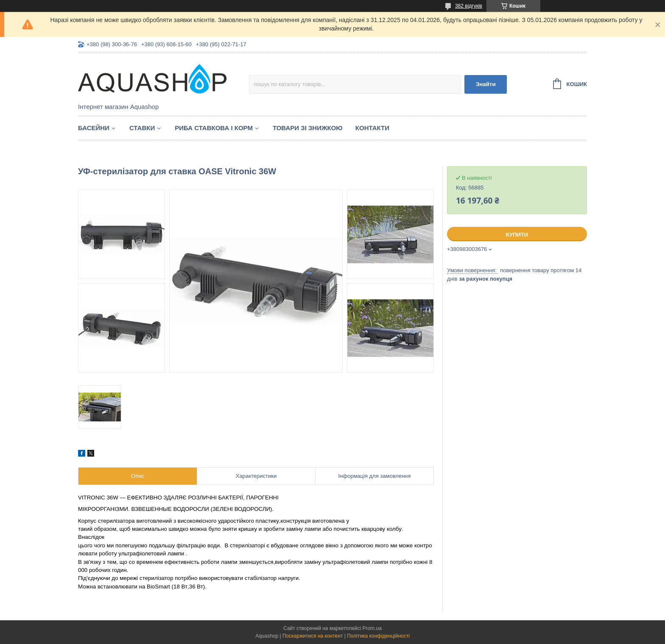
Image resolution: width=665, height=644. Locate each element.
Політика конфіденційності (378, 636)
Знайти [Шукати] (486, 84)
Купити (517, 235)
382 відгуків (469, 6)
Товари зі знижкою (308, 128)
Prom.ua (372, 628)
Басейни (94, 128)
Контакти (372, 128)
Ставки (142, 128)
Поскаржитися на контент (313, 636)
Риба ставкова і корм (214, 128)
